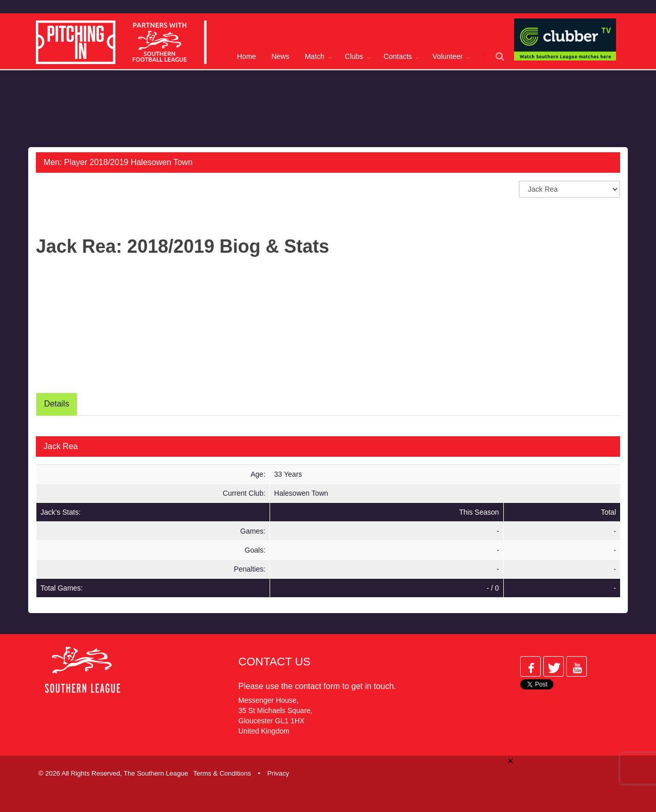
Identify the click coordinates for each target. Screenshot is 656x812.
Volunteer (448, 56)
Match (315, 56)
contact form (317, 686)
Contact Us (274, 662)
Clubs (354, 56)
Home (246, 56)
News (281, 56)
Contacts (398, 56)
